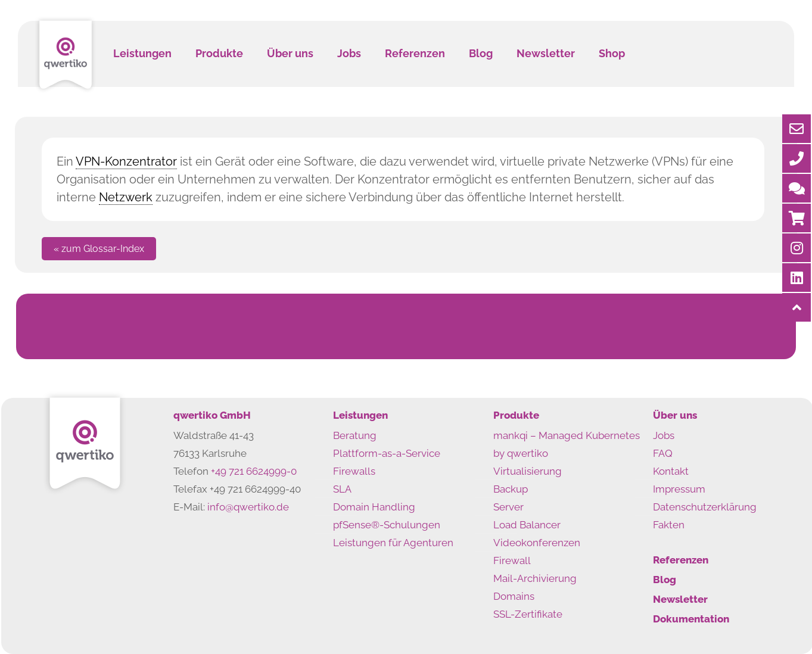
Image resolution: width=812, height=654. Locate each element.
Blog (665, 580)
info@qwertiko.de (248, 507)
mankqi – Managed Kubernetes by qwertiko (567, 444)
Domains (514, 596)
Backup (511, 489)
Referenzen (681, 560)
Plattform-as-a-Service (387, 453)
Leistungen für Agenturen (393, 543)
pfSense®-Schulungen (387, 525)
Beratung (355, 435)
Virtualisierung (528, 471)
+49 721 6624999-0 (254, 471)
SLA (342, 489)
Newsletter (680, 599)
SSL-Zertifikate (528, 614)
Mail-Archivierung (535, 578)
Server (508, 507)
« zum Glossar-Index (99, 249)
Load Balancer (527, 525)
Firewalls (354, 471)
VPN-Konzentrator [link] (126, 161)
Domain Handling (374, 507)
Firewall (512, 560)
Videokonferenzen (537, 543)
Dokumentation (691, 619)
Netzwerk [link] (126, 197)
